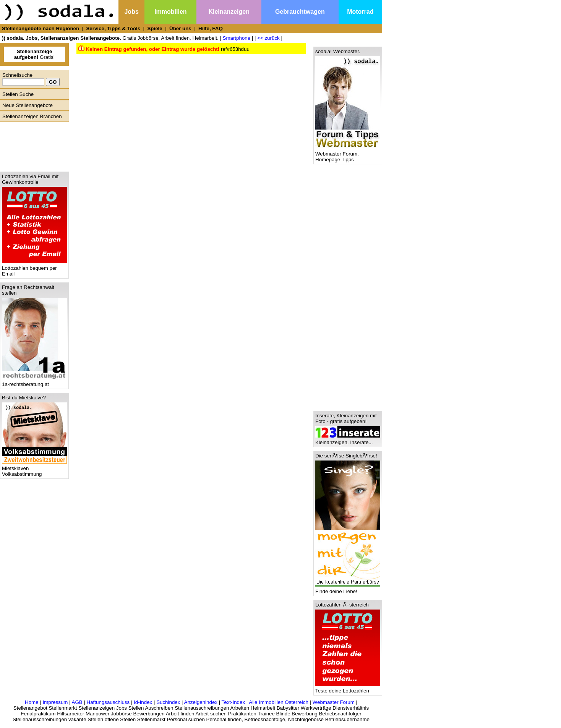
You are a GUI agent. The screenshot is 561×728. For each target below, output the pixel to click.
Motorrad (360, 12)
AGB (77, 702)
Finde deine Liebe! (348, 589)
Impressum (55, 702)
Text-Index (233, 702)
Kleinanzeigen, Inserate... (348, 440)
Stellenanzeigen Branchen (32, 116)
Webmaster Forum (334, 702)
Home (32, 702)
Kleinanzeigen (229, 12)
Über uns (180, 28)
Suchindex (168, 702)
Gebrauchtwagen (300, 12)
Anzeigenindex (201, 702)
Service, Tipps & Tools (113, 28)
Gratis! (35, 54)
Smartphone (237, 38)
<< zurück (268, 38)
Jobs (131, 12)
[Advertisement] (32, 145)
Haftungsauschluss (108, 702)
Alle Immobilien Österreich (279, 702)
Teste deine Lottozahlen (348, 688)
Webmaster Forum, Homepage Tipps (348, 154)
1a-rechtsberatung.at (34, 382)
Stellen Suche (18, 94)
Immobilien (170, 12)
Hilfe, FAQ (211, 28)
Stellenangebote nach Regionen (41, 28)
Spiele (155, 28)
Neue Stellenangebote (28, 105)
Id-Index (143, 702)
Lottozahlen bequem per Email (34, 269)
